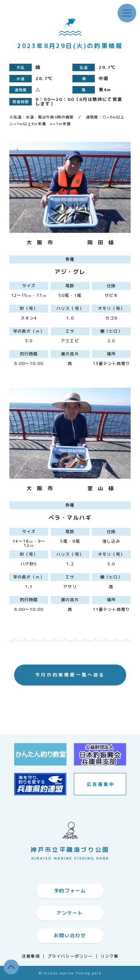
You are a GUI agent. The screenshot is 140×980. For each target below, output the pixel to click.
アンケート (70, 913)
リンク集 (109, 956)
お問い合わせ (70, 935)
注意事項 (31, 956)
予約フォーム (70, 891)
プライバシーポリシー (70, 956)
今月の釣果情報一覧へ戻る (70, 675)
